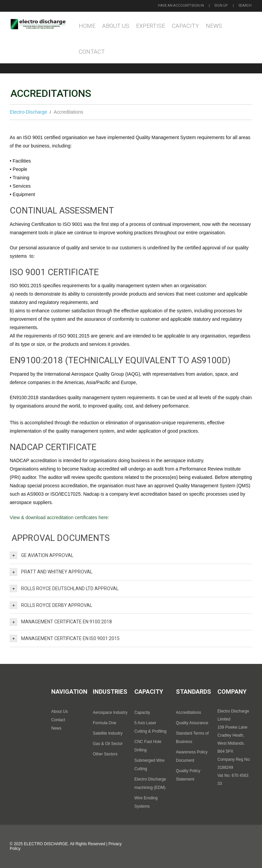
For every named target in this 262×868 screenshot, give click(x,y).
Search (245, 6)
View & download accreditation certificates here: (59, 517)
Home (87, 26)
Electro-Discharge (28, 112)
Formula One (105, 723)
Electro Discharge (46, 844)
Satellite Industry (108, 733)
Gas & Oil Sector (108, 744)
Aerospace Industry (110, 712)
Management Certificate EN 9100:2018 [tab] (61, 622)
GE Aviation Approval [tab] (42, 555)
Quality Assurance (192, 723)
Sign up (221, 6)
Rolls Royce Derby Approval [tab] (51, 605)
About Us (116, 26)
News (214, 26)
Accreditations (188, 712)
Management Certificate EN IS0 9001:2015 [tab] (65, 638)
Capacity (185, 26)
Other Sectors (105, 754)
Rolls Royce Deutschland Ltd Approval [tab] (64, 588)
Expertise (151, 26)
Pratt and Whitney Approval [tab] (51, 572)
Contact (92, 52)
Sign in (198, 6)
